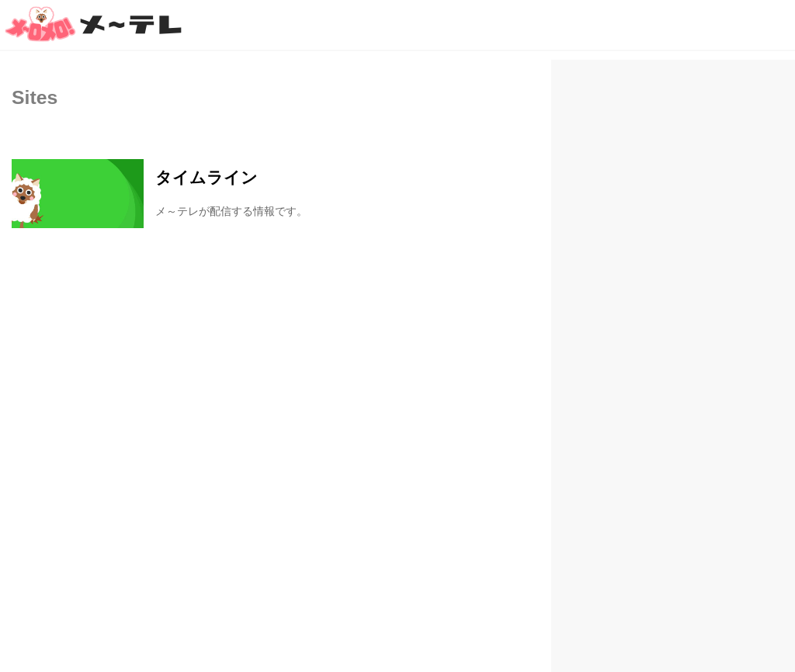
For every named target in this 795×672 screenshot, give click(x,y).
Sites (35, 97)
